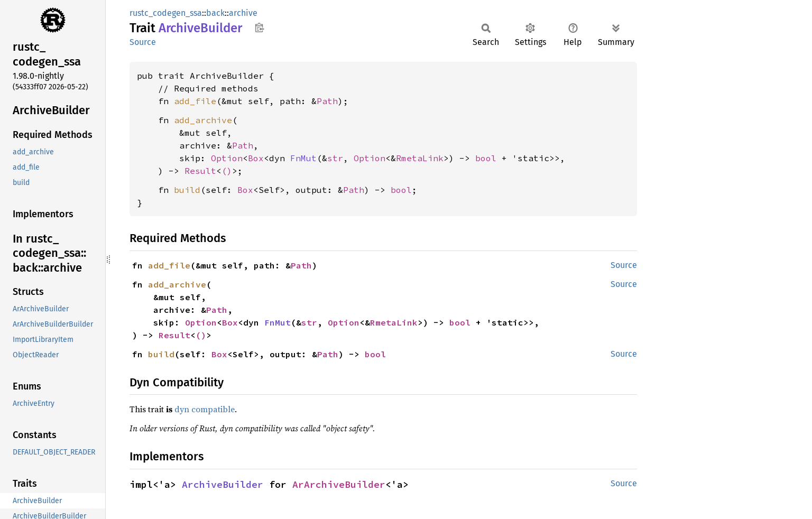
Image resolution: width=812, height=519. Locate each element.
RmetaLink (420, 158)
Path (327, 101)
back (215, 13)
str (335, 158)
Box (256, 158)
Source (143, 42)
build (187, 190)
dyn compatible (205, 409)
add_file (195, 101)
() (227, 171)
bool (486, 158)
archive (243, 13)
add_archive (203, 120)
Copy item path (259, 27)
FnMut (303, 158)
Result (200, 171)
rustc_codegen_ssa (166, 13)
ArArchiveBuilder (339, 484)
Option (227, 158)
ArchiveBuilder (223, 484)
